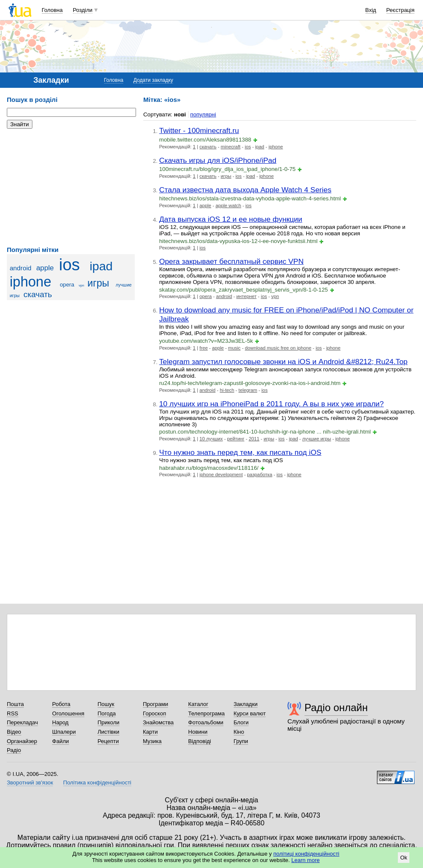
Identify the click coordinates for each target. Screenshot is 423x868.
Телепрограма (206, 713)
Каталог (198, 704)
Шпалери (64, 732)
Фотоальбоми (206, 722)
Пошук (106, 704)
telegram (248, 390)
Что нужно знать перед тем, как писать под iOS (240, 452)
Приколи (109, 722)
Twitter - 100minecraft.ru (199, 130)
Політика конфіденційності (97, 783)
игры (98, 283)
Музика (152, 741)
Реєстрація (400, 10)
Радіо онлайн (336, 707)
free (204, 348)
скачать (38, 294)
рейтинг (236, 439)
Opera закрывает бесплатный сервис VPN (231, 261)
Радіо (14, 750)
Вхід (371, 10)
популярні (203, 114)
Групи (241, 741)
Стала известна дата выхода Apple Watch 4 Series (245, 190)
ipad (101, 266)
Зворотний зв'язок (30, 783)
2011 (254, 439)
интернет (246, 296)
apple (45, 268)
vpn (81, 285)
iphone (31, 282)
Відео (14, 732)
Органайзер (22, 741)
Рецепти (108, 741)
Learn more (305, 860)
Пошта (15, 704)
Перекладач (22, 722)
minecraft (231, 147)
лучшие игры (317, 439)
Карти (150, 732)
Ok (404, 858)
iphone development (221, 475)
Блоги (241, 722)
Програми (155, 704)
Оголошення (68, 713)
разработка (259, 475)
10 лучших (211, 439)
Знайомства (158, 722)
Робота (61, 704)
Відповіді (200, 741)
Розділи (83, 10)
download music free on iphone (278, 348)
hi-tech (227, 390)
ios (69, 265)
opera (67, 285)
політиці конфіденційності (306, 854)
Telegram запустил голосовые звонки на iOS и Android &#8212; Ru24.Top (283, 362)
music (234, 348)
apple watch (228, 205)
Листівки (109, 732)
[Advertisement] (71, 188)
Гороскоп (154, 713)
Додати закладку (153, 80)
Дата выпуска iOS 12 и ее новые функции (231, 219)
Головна (52, 10)
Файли (60, 741)
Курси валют (250, 713)
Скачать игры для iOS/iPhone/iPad (218, 160)
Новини (198, 732)
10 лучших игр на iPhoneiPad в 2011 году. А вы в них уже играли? (271, 404)
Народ (60, 722)
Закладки (246, 704)
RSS (13, 713)
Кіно (239, 732)
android (21, 268)
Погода (107, 713)
